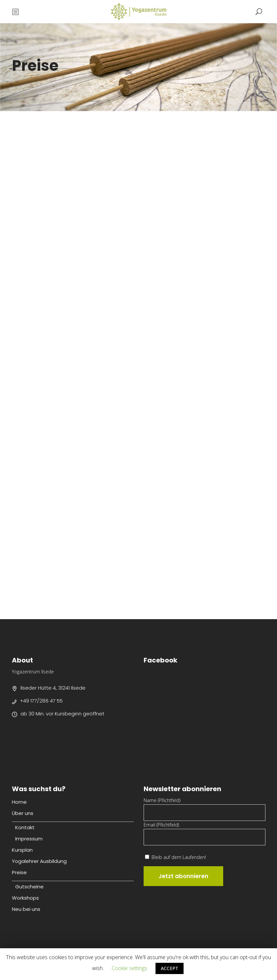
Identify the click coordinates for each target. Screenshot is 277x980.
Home (19, 802)
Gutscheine (29, 887)
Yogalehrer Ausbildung (39, 861)
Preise (19, 872)
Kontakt (25, 827)
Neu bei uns (26, 909)
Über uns (23, 813)
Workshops (25, 898)
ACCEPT (170, 968)
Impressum (29, 839)
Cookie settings (129, 968)
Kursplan (22, 850)
